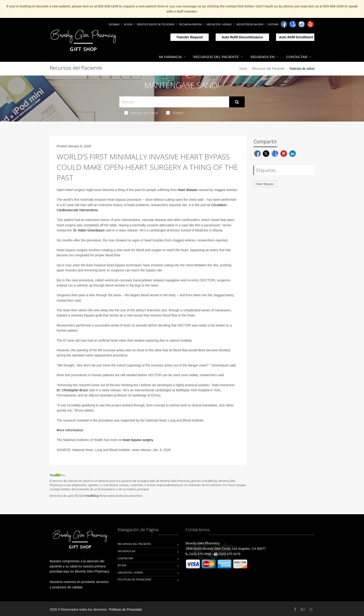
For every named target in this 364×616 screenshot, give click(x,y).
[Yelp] (310, 24)
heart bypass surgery (138, 440)
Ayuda (128, 24)
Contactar (297, 57)
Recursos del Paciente (216, 57)
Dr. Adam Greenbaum (89, 230)
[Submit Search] (237, 102)
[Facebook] (284, 24)
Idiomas (114, 24)
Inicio (243, 69)
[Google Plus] (303, 609)
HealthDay (92, 496)
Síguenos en (263, 57)
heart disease (188, 190)
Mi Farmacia (170, 57)
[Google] (293, 24)
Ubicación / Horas (219, 24)
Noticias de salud (141, 113)
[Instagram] (302, 24)
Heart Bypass (265, 184)
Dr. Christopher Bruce (72, 390)
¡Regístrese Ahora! (250, 24)
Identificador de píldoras (156, 24)
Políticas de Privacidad (135, 580)
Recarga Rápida (190, 24)
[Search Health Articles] (174, 102)
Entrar (273, 24)
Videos (175, 113)
